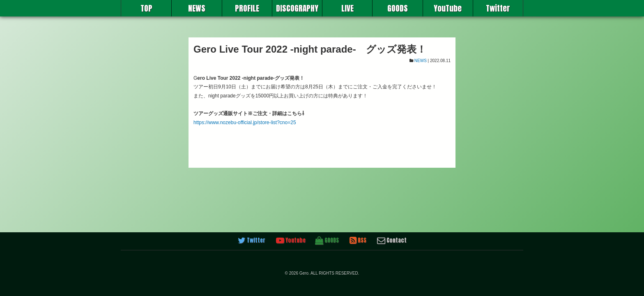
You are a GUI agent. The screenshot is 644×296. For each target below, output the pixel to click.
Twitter (498, 8)
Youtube (291, 240)
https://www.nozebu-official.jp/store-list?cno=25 (245, 123)
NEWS (197, 8)
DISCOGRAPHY (297, 8)
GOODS (398, 8)
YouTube (448, 8)
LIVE (347, 8)
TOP (146, 8)
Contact (392, 240)
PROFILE (247, 8)
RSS (358, 240)
